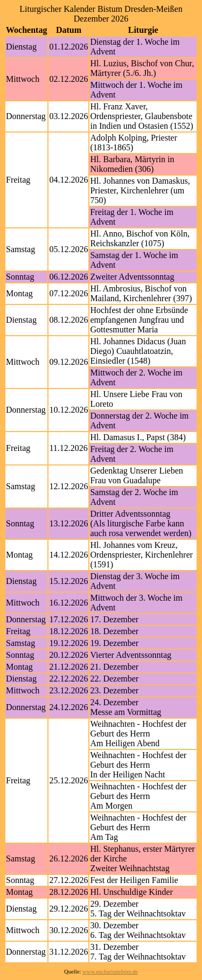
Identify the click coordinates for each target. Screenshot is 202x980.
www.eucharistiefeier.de (110, 972)
